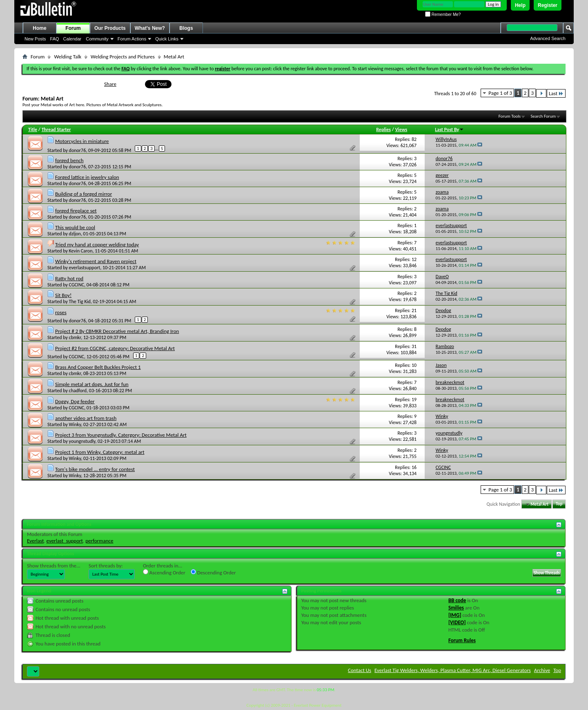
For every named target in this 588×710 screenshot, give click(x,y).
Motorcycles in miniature (82, 141)
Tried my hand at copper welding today (97, 244)
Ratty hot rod (69, 278)
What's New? (150, 28)
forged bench (69, 160)
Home (39, 28)
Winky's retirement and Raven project (96, 261)
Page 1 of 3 (500, 93)
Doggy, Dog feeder (75, 401)
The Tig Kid (80, 301)
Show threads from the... (54, 566)
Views (401, 129)
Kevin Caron (81, 251)
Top (559, 504)
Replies (383, 129)
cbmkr (75, 337)
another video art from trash (86, 418)
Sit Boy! (63, 295)
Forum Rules (462, 640)
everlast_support (65, 541)
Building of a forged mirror (84, 194)
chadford (78, 391)
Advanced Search (548, 38)
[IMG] (455, 615)
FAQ (55, 39)
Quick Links (167, 39)
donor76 (78, 150)
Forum (73, 28)
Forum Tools (510, 116)
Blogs (186, 28)
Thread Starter (56, 129)
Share (110, 84)
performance (99, 541)
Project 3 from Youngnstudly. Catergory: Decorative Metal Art (121, 435)
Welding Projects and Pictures (123, 57)
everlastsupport (85, 268)
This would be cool (75, 227)
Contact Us (360, 670)
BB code (457, 600)
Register (548, 5)
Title (33, 129)
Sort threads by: (106, 566)
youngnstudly (82, 441)
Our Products (110, 28)
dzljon (75, 234)
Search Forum (543, 116)
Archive (542, 670)
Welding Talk (68, 57)
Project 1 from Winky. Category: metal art (100, 452)
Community (97, 39)
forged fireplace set (76, 211)
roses (61, 312)
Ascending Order (164, 572)
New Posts (35, 39)
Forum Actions (132, 39)
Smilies (456, 608)
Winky (75, 424)
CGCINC (77, 285)
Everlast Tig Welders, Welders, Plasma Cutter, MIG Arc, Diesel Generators (453, 670)
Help (520, 5)
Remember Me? (443, 15)
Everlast (35, 541)
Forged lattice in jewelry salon (87, 177)
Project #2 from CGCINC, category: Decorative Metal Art (115, 348)
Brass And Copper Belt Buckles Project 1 (98, 367)
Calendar (72, 39)
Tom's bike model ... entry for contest (95, 469)
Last (556, 93)
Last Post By (449, 129)
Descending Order (213, 572)
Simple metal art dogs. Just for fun (92, 384)
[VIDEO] (457, 622)
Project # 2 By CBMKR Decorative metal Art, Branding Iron (117, 331)
